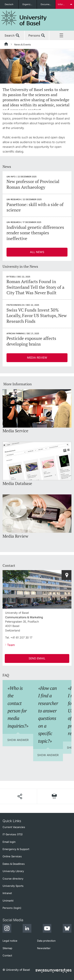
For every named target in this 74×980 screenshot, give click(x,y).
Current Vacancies (14, 827)
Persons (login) (12, 908)
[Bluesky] (67, 929)
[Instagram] (7, 929)
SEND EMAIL (37, 658)
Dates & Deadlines (14, 864)
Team (11, 645)
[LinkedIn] (27, 929)
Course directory (13, 879)
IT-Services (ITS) (13, 834)
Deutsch (9, 4)
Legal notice (10, 941)
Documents (47, 4)
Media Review (37, 357)
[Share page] (20, 796)
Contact (7, 955)
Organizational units (30, 4)
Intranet (7, 893)
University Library (13, 871)
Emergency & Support (16, 849)
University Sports (13, 886)
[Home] (6, 45)
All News (37, 252)
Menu (62, 36)
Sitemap (7, 948)
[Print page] (54, 796)
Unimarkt (8, 901)
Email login (9, 842)
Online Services (12, 856)
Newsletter (44, 948)
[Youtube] (47, 929)
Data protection (46, 941)
